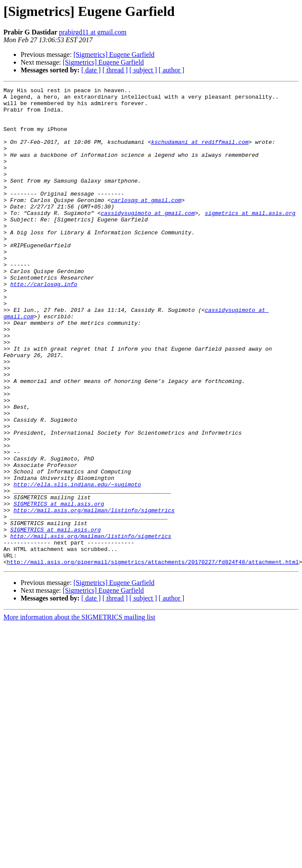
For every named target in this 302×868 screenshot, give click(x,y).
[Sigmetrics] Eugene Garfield (114, 54)
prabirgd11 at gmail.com (93, 32)
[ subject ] (143, 70)
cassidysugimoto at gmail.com (148, 239)
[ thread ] (115, 70)
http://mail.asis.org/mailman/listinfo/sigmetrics (94, 595)
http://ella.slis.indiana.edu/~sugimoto (77, 564)
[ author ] (172, 70)
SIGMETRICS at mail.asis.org (59, 588)
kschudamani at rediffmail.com (200, 153)
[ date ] (91, 70)
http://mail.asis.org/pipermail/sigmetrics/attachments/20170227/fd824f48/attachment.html (153, 657)
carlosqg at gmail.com (146, 223)
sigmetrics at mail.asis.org (250, 239)
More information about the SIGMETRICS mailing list (79, 713)
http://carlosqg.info (44, 324)
